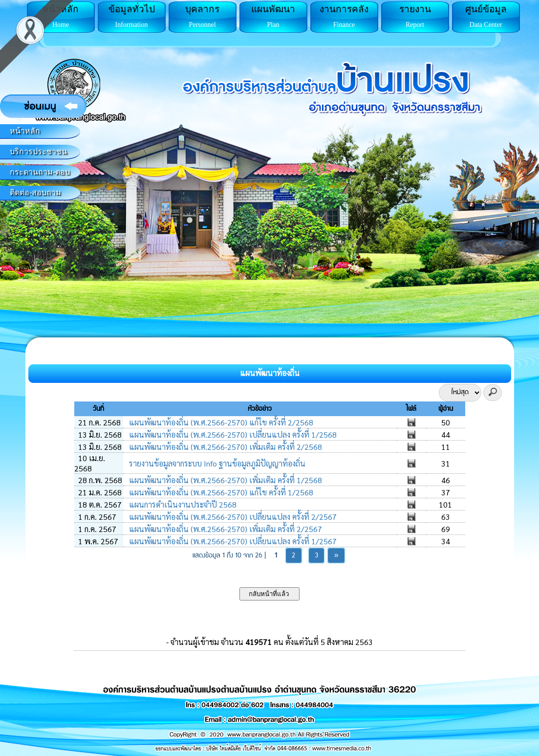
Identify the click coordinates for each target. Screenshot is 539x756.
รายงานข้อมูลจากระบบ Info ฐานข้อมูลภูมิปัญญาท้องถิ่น (216, 463)
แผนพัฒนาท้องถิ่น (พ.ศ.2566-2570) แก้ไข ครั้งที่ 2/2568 (220, 422)
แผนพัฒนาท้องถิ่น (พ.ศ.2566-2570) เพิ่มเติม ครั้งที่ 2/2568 (225, 447)
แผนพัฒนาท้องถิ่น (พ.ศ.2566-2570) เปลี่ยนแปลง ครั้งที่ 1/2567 (232, 541)
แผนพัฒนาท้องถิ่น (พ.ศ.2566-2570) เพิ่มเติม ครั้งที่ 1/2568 (225, 480)
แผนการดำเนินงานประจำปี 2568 (182, 504)
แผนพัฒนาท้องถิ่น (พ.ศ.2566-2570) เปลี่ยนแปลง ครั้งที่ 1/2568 (232, 434)
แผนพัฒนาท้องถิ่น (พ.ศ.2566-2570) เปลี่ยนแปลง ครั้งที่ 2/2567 (232, 517)
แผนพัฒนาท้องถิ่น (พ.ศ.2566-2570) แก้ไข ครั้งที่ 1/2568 (220, 492)
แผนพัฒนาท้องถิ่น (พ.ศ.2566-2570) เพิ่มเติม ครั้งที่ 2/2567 (225, 529)
